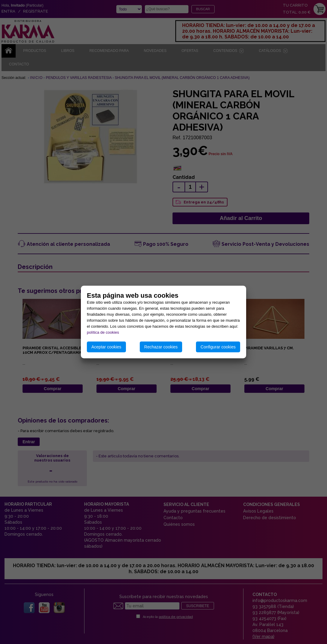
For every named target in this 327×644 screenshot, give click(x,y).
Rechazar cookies (161, 347)
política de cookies (103, 332)
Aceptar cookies (106, 347)
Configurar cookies (218, 347)
